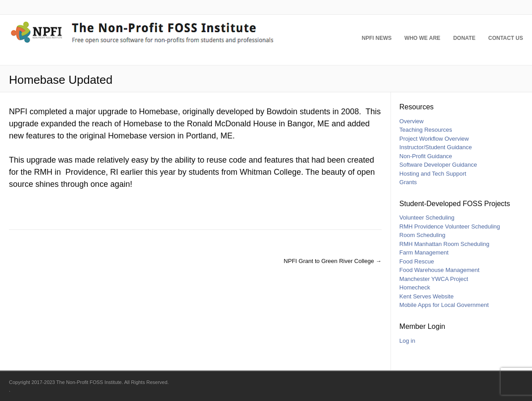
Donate (462, 40)
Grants (408, 182)
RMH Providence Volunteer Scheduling (450, 226)
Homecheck (415, 287)
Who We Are (418, 40)
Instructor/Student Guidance (436, 147)
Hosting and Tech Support (433, 174)
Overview (412, 121)
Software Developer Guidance (438, 165)
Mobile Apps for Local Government (444, 305)
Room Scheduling (423, 235)
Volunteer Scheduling (427, 218)
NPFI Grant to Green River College (333, 261)
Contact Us (506, 40)
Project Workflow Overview (434, 139)
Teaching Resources (426, 130)
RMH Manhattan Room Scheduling (444, 244)
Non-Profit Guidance (426, 156)
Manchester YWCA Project (434, 279)
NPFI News (370, 40)
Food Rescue (417, 261)
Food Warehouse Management (440, 270)
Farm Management (424, 252)
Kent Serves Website (427, 296)
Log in (407, 341)
